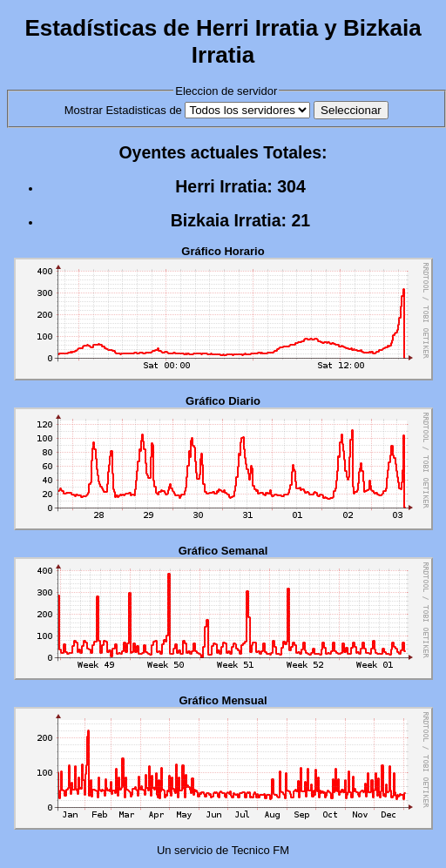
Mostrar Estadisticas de (123, 110)
